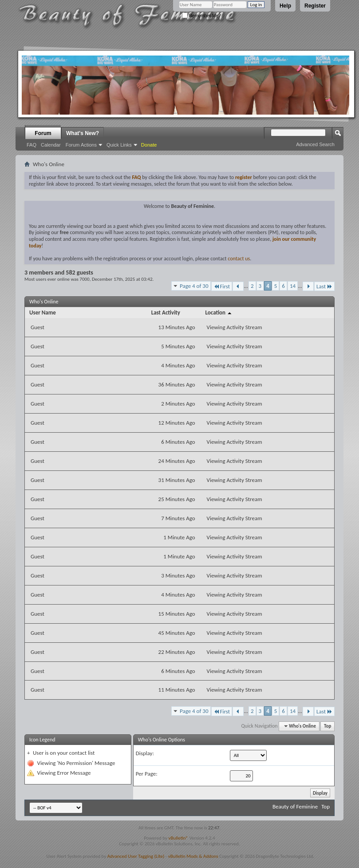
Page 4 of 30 (194, 286)
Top (327, 726)
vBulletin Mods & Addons (193, 856)
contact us (239, 259)
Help (285, 6)
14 (293, 286)
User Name (43, 313)
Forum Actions (81, 145)
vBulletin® (178, 838)
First (222, 286)
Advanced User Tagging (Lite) (136, 856)
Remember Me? (201, 16)
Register (315, 6)
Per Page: (147, 774)
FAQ (32, 145)
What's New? (83, 133)
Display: (145, 753)
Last (324, 286)
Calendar (51, 145)
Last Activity (166, 313)
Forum (43, 133)
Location (219, 313)
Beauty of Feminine (295, 806)
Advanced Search (315, 144)
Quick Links (119, 145)
